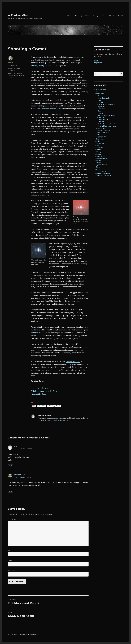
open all (97, 89)
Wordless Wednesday (103, 173)
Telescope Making (104, 130)
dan (15, 446)
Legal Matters (99, 63)
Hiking (98, 152)
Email (11, 560)
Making (99, 154)
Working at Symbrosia (103, 176)
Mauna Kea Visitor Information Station (47, 109)
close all (103, 89)
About (121, 16)
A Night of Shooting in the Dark (44, 391)
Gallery (95, 16)
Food (98, 145)
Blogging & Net (101, 137)
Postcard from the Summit (107, 124)
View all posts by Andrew (60, 420)
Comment (13, 519)
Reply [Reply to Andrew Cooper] (11, 491)
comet (16, 75)
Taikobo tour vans (73, 361)
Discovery (101, 102)
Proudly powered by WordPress (29, 634)
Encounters (100, 143)
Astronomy (100, 94)
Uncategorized (101, 171)
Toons (98, 167)
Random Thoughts (102, 158)
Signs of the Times (102, 165)
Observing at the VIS (39, 388)
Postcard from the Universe (107, 126)
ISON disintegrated (44, 60)
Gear (99, 111)
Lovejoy (21, 75)
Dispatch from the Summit (107, 105)
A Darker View (19, 15)
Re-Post (99, 161)
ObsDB (112, 16)
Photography (100, 156)
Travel (98, 169)
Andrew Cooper (20, 475)
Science (99, 163)
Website (11, 570)
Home (70, 16)
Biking (98, 135)
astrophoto (12, 73)
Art (97, 92)
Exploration (102, 109)
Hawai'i (99, 150)
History (100, 113)
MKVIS (10, 78)
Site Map (79, 16)
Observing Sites (103, 120)
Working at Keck (103, 133)
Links (88, 16)
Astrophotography (14, 68)
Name (11, 550)
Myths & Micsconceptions (106, 115)
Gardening (100, 148)
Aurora (100, 100)
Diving (98, 141)
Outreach (101, 122)
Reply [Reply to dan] (11, 466)
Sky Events (101, 128)
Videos (104, 16)
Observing (11, 70)
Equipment (102, 107)
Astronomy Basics (104, 96)
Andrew (10, 63)
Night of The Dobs (38, 394)
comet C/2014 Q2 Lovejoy (41, 66)
